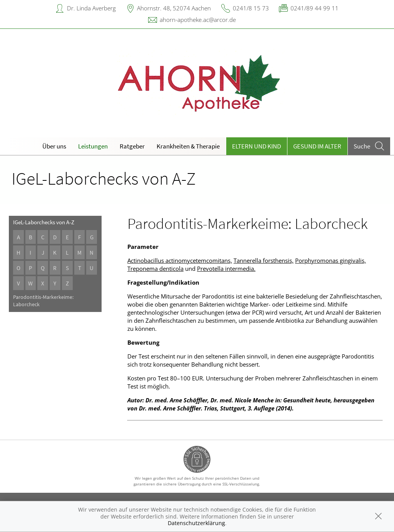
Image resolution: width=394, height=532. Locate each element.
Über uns (54, 146)
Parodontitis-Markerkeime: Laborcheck (43, 301)
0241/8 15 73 (251, 8)
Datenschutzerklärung (196, 523)
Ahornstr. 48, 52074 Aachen (174, 8)
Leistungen (93, 146)
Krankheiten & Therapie (188, 146)
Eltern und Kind (256, 146)
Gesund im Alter (317, 146)
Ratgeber (132, 146)
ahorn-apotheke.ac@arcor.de (198, 20)
